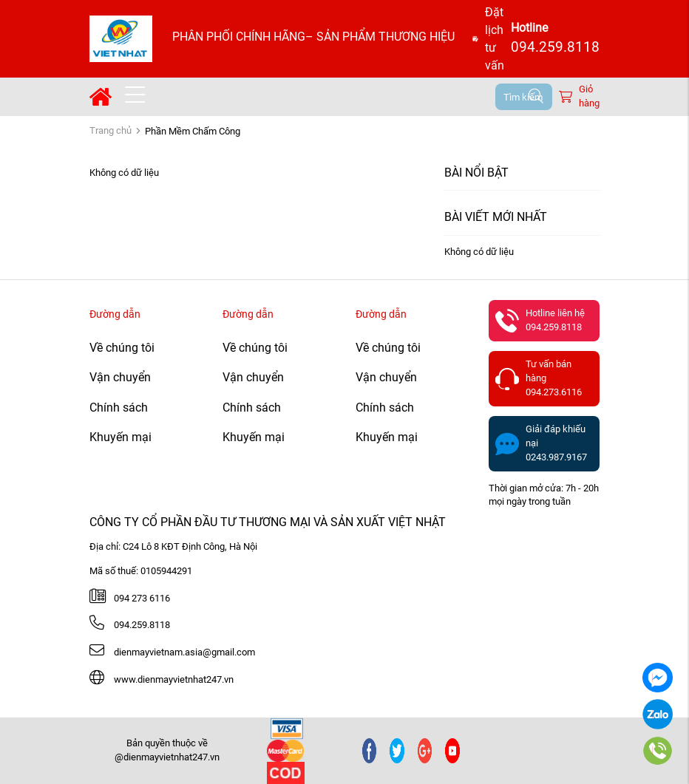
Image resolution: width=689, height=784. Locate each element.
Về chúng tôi (122, 348)
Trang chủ (111, 130)
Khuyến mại (121, 437)
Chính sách (119, 408)
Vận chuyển (120, 377)
